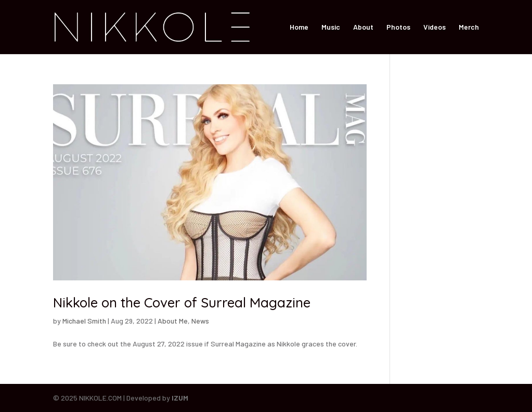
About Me (173, 321)
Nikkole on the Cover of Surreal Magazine (182, 302)
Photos (398, 27)
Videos (434, 27)
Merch (469, 27)
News (200, 321)
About (363, 27)
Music (331, 27)
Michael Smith (84, 321)
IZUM (180, 398)
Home (299, 27)
